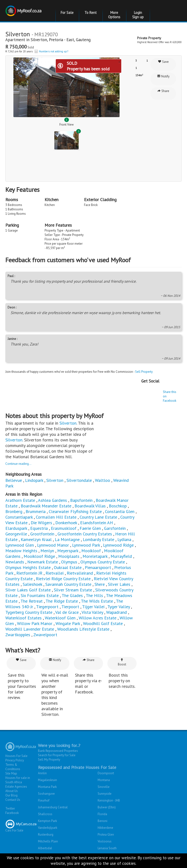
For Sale (67, 13)
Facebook (12, 813)
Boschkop (118, 506)
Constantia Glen (120, 511)
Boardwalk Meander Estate (46, 506)
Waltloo (103, 480)
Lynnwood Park (86, 545)
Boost (122, 662)
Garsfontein (115, 528)
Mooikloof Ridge (39, 556)
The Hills (94, 595)
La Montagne (67, 539)
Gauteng (83, 40)
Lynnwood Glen (20, 545)
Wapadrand (117, 612)
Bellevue (14, 480)
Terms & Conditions (13, 767)
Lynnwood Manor (53, 545)
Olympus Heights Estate (28, 567)
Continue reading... (18, 464)
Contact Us (13, 800)
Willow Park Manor (35, 623)
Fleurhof (44, 800)
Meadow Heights (21, 551)
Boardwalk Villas (90, 506)
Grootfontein (42, 534)
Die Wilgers (41, 523)
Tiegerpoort (47, 607)
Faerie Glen (90, 528)
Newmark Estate (43, 562)
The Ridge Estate (62, 601)
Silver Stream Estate (73, 590)
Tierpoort (70, 607)
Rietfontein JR (29, 573)
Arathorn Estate (20, 500)
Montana (104, 780)
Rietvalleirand (80, 573)
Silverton (39, 40)
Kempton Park (47, 821)
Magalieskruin (47, 780)
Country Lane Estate (98, 517)
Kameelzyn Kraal (36, 539)
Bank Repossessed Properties (58, 751)
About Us (12, 791)
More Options (114, 15)
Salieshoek (32, 584)
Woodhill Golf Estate (103, 623)
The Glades (72, 595)
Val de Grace (67, 612)
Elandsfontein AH (97, 523)
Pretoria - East (61, 40)
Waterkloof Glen (60, 618)
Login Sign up (138, 15)
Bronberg (14, 511)
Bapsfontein (81, 500)
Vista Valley (92, 612)
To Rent (91, 13)
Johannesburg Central (53, 807)
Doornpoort (106, 773)
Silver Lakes (119, 584)
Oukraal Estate (68, 567)
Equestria (39, 528)
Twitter (10, 808)
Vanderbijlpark (48, 828)
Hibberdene (105, 828)
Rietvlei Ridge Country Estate (63, 579)
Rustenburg (46, 835)
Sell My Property (49, 760)
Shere (100, 584)
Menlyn (47, 551)
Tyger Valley (119, 607)
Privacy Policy (15, 760)
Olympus (69, 562)
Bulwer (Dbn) (107, 807)
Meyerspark (68, 551)
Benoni (103, 821)
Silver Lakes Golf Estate (28, 590)
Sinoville (104, 787)
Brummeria (36, 511)
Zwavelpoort (45, 635)
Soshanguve (46, 794)
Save (163, 62)
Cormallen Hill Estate (56, 517)
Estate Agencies (16, 787)
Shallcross (45, 814)
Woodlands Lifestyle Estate (83, 629)
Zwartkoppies (18, 635)
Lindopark (34, 480)
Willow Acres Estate (98, 618)
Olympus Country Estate (103, 562)
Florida (102, 814)
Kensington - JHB (109, 800)
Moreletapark (95, 556)
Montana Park (47, 787)
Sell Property (144, 372)
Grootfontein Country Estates (85, 534)
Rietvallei (55, 573)
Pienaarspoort (98, 567)
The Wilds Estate (97, 601)
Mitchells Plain (48, 841)
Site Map (11, 773)
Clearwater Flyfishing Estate (75, 511)
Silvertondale (79, 480)
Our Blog (11, 795)
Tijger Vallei (93, 607)
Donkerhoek (66, 523)
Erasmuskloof (64, 528)
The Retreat (32, 601)
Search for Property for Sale (57, 755)
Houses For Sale (16, 756)
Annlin (42, 773)
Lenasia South (107, 848)
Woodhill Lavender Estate (30, 629)
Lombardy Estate (98, 539)
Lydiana (124, 539)
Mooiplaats (69, 556)
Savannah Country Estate (68, 584)
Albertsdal (45, 848)
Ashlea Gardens (52, 500)
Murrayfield (121, 556)
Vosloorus (105, 841)
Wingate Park (68, 623)
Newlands (15, 562)
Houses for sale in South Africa (18, 780)
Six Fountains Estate (40, 595)
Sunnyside (105, 794)
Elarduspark (16, 528)
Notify (163, 76)
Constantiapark (19, 517)
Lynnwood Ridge (118, 545)
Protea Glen (106, 835)
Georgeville (16, 534)
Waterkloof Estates (23, 618)
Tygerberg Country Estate (29, 612)
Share (163, 91)
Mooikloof (91, 551)
